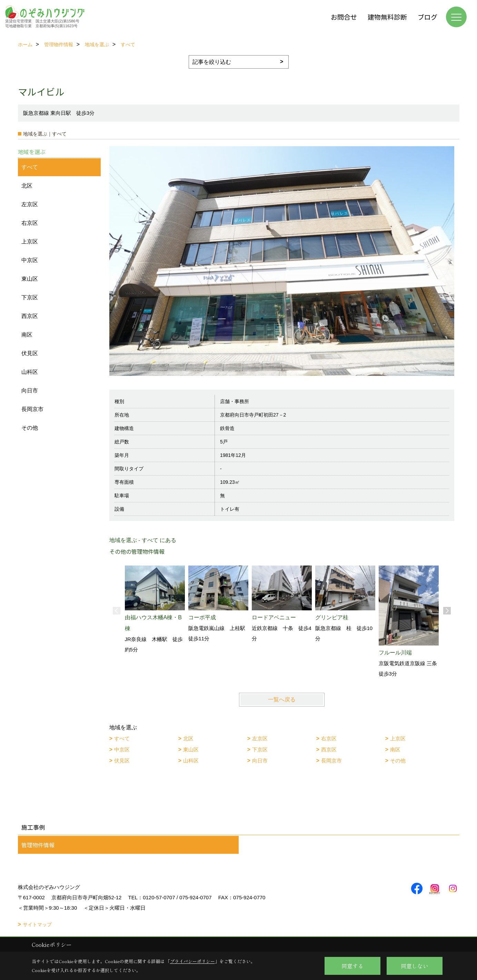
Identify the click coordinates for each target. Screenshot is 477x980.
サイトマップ (37, 924)
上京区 (398, 738)
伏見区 (122, 761)
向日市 (260, 761)
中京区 (122, 749)
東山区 (191, 749)
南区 (395, 749)
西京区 (329, 749)
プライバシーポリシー (192, 961)
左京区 (260, 738)
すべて (122, 738)
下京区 (260, 749)
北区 (188, 738)
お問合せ (344, 17)
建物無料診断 (387, 17)
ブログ (428, 17)
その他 (398, 761)
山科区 (191, 761)
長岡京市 (331, 761)
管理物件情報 (38, 845)
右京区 (329, 738)
